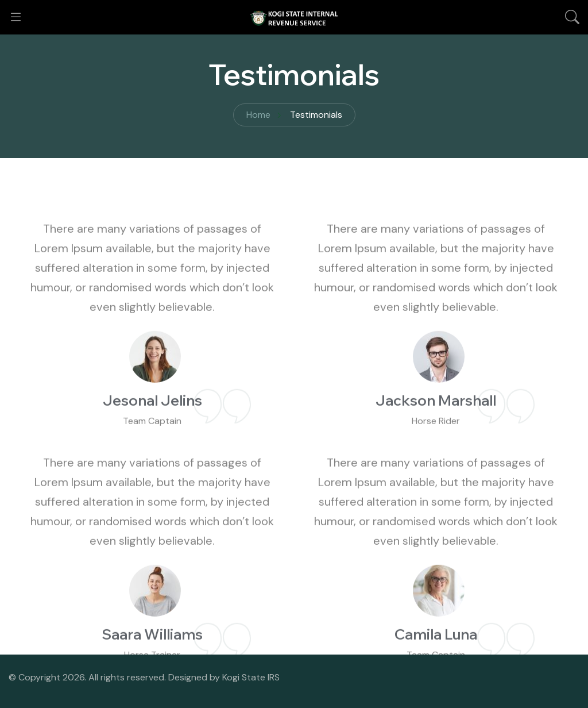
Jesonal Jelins (152, 422)
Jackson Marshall (436, 422)
